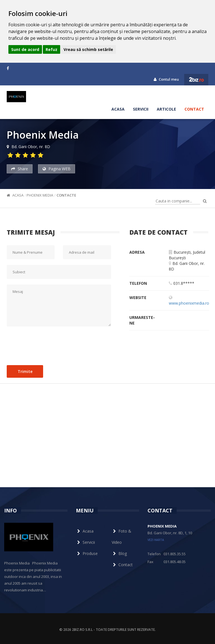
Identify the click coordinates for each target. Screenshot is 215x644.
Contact (194, 109)
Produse (87, 553)
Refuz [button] (52, 49)
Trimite (25, 371)
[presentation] (49, 344)
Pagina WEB (57, 169)
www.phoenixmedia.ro (189, 303)
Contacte (66, 195)
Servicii (141, 109)
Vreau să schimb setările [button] (88, 49)
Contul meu (166, 79)
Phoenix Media (40, 195)
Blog (119, 553)
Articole (166, 109)
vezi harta (156, 540)
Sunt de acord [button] (25, 49)
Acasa (118, 109)
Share (20, 169)
